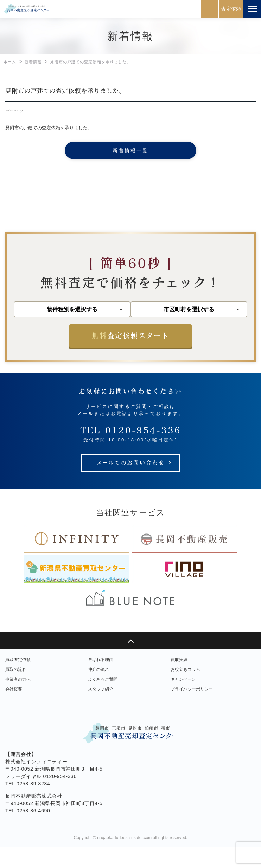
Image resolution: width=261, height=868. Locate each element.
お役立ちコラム (185, 691)
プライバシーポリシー (192, 711)
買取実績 (179, 681)
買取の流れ (16, 691)
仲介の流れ (98, 691)
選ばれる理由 (101, 681)
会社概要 (14, 711)
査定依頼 (231, 9)
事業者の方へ (18, 701)
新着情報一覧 (130, 150)
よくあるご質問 (103, 701)
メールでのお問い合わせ (131, 484)
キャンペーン (183, 701)
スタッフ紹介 (101, 711)
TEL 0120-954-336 (131, 451)
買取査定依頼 (18, 681)
